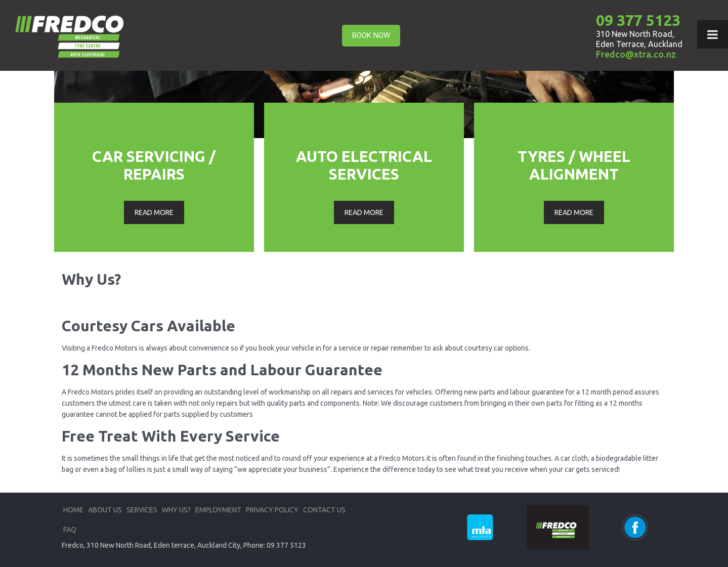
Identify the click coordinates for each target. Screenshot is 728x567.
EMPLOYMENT (218, 510)
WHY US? (176, 510)
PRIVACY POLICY (272, 510)
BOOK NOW (371, 35)
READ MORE (154, 212)
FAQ (70, 530)
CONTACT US (324, 510)
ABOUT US (105, 510)
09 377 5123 (638, 20)
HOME (73, 510)
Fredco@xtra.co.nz (636, 54)
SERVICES (142, 510)
